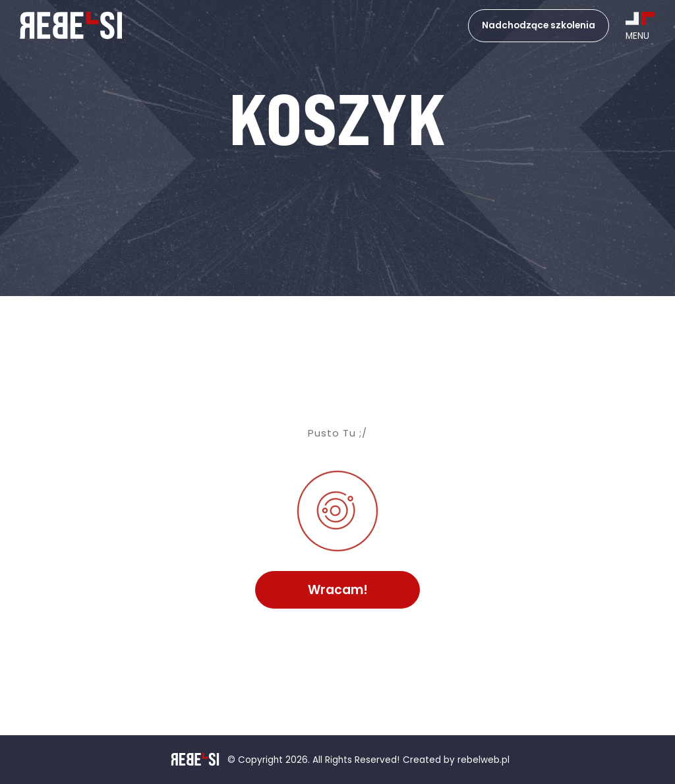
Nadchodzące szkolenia (539, 25)
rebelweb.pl (484, 761)
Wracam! (338, 590)
